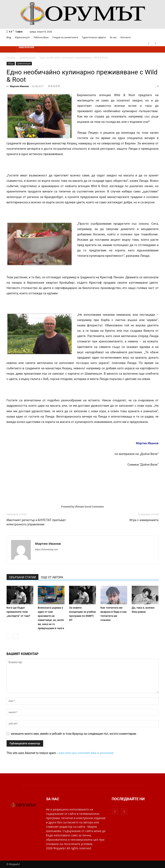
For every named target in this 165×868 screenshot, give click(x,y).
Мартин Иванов (19, 86)
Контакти (125, 37)
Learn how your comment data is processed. (86, 753)
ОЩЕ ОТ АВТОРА (52, 577)
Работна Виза (41, 37)
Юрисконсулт (22, 37)
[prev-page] (9, 636)
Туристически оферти (94, 37)
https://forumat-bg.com (47, 550)
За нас (113, 37)
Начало (11, 58)
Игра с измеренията (144, 520)
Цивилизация (28, 58)
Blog (9, 37)
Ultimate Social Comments (89, 507)
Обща (11, 63)
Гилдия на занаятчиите (65, 37)
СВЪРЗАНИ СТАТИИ (23, 577)
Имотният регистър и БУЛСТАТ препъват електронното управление (36, 522)
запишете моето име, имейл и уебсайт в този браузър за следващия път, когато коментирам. (74, 734)
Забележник (27, 47)
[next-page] (16, 636)
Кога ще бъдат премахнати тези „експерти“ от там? (18, 612)
